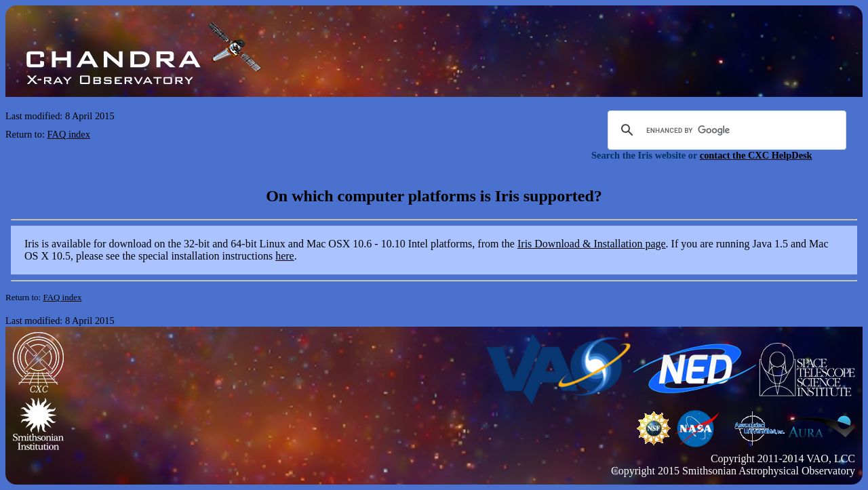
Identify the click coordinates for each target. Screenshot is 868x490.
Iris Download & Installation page (592, 244)
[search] (725, 130)
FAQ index (69, 134)
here (285, 256)
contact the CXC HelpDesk (756, 155)
